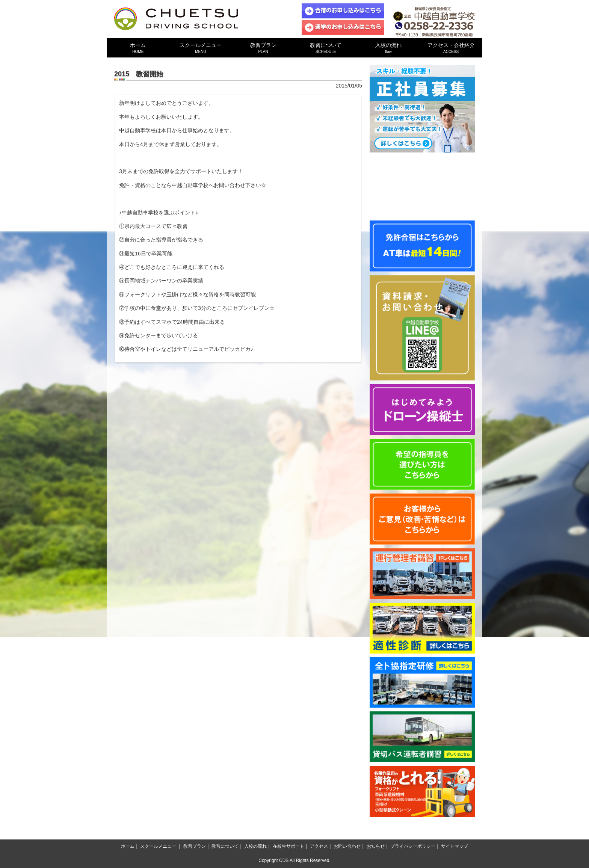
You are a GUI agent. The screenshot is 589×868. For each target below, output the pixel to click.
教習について (326, 48)
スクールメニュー (201, 48)
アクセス (319, 846)
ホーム (138, 48)
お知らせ (376, 846)
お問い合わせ (347, 846)
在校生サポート (288, 846)
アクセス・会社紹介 (451, 48)
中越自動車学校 (176, 19)
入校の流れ (389, 48)
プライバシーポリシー (413, 846)
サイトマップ (455, 846)
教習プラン (263, 48)
